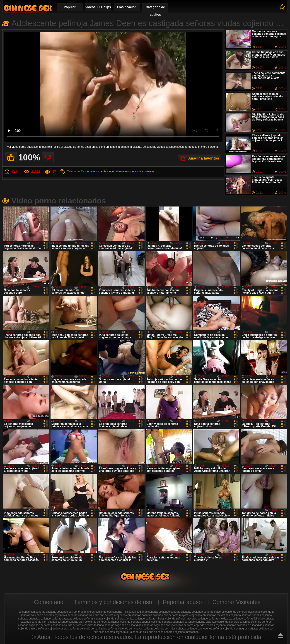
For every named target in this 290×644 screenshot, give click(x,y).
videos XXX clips (98, 7)
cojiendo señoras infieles (149, 619)
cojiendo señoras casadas (56, 619)
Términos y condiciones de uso (113, 602)
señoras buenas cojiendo (146, 622)
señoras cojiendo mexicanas (181, 632)
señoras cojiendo (194, 625)
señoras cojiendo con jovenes (194, 629)
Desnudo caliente (113, 171)
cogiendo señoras (147, 612)
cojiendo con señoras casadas (134, 615)
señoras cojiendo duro (118, 632)
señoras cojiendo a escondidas (245, 625)
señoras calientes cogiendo (212, 622)
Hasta (281, 636)
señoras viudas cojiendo (139, 171)
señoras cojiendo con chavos (125, 629)
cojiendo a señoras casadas (71, 615)
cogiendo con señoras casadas (37, 612)
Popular (70, 7)
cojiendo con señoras (102, 615)
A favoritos (282, 7)
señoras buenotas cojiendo (178, 622)
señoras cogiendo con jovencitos (163, 625)
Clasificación (127, 7)
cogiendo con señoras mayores (76, 612)
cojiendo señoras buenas (246, 615)
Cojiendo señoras (28, 8)
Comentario (49, 602)
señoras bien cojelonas (82, 622)
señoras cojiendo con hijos (159, 629)
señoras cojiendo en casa (148, 632)
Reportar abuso (182, 602)
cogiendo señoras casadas (175, 612)
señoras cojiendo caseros (53, 629)
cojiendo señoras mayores (181, 619)
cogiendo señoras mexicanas (243, 612)
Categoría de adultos (155, 11)
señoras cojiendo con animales (88, 629)
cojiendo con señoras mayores (171, 615)
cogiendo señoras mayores (208, 612)
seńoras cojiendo (215, 625)
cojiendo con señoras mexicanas (210, 615)
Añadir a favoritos (204, 158)
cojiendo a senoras (42, 615)
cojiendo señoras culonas (88, 619)
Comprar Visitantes (237, 602)
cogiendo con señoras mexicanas (116, 612)
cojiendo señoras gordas (119, 619)
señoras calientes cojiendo (245, 622)
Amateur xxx (95, 171)
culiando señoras (243, 619)
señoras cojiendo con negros (230, 629)
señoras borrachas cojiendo (114, 622)
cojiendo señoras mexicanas (215, 619)
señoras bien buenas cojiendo (50, 622)
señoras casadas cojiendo (57, 625)
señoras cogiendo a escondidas (124, 625)
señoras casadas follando (88, 625)
